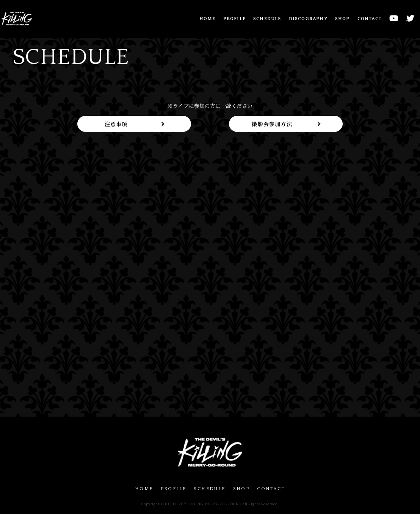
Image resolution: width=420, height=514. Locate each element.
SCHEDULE (267, 19)
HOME (208, 19)
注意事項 (116, 124)
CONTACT (370, 19)
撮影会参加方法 (272, 124)
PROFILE (234, 19)
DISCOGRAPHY (308, 19)
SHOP (342, 19)
